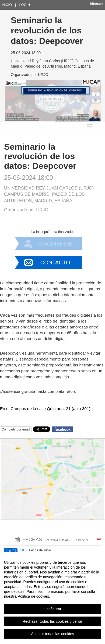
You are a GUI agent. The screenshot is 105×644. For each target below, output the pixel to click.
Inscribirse (55, 244)
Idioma (97, 4)
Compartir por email (16, 429)
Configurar (52, 609)
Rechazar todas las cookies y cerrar (53, 621)
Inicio (7, 5)
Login (24, 5)
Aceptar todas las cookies (52, 634)
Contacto (55, 262)
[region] (52, 598)
